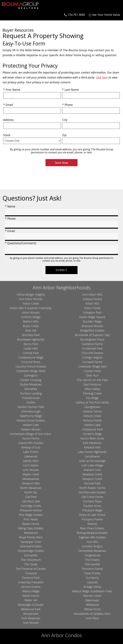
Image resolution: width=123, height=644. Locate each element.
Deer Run (92, 375)
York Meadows (31, 618)
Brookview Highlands (31, 339)
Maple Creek (31, 474)
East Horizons (92, 384)
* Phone (67, 105)
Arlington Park (92, 312)
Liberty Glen (31, 461)
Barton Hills (31, 321)
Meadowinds (31, 479)
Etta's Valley (92, 389)
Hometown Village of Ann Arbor (31, 434)
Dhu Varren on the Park (92, 380)
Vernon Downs (31, 587)
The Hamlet (92, 564)
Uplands (92, 582)
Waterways (92, 600)
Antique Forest (92, 299)
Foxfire (31, 402)
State (7, 135)
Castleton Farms (92, 344)
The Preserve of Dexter (31, 569)
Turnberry (92, 578)
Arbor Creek (31, 303)
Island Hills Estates (31, 443)
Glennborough (31, 411)
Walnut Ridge (31, 591)
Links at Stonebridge (92, 461)
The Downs (92, 560)
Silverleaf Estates (31, 546)
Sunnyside (31, 555)
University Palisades (31, 582)
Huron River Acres (92, 438)
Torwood (31, 573)
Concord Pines (31, 362)
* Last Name (70, 90)
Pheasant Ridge (92, 510)
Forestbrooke (31, 398)
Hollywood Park (92, 429)
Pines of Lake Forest (92, 515)
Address (8, 120)
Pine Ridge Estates (31, 515)
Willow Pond (92, 609)
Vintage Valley (92, 587)
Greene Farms (92, 411)
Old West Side (31, 501)
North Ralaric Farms (92, 488)
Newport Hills (31, 483)
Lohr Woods (31, 470)
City (65, 120)
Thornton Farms (92, 569)
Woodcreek (31, 614)
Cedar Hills (31, 348)
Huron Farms (31, 438)
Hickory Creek (92, 416)
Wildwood (92, 605)
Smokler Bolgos (92, 546)
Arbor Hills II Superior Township (31, 308)
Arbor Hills (92, 303)
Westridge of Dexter (31, 605)
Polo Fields (31, 519)
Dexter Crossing (31, 380)
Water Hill (31, 600)
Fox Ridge (92, 398)
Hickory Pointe (92, 420)
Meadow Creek (92, 474)
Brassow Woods (92, 326)
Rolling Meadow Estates (92, 533)
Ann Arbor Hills (92, 294)
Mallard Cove (92, 470)
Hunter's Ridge (92, 434)
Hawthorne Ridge (31, 416)
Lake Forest (31, 452)
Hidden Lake (31, 425)
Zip (64, 135)
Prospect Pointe (92, 519)
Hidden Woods (31, 429)
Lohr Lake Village (92, 465)
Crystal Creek (92, 371)
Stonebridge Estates (31, 551)
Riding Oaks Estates (31, 528)
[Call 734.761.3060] (74, 15)
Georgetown (92, 407)
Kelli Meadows (92, 443)
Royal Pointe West (31, 537)
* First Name (12, 90)
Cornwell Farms (92, 362)
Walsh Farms (31, 596)
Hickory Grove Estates (31, 420)
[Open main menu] (6, 15)
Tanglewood (92, 555)
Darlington (31, 375)
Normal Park (92, 483)
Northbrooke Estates (92, 492)
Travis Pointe (92, 573)
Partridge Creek (31, 506)
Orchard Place (92, 501)
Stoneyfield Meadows (92, 551)
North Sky (31, 492)
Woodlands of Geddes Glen (92, 614)
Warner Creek (92, 596)
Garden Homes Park (31, 407)
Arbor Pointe (92, 308)
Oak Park (31, 497)
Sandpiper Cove (31, 542)
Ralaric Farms (31, 524)
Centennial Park (92, 348)
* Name (10, 206)
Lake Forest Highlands (92, 452)
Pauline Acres (92, 506)
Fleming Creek (92, 393)
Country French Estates (31, 366)
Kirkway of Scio (31, 447)
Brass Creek (31, 326)
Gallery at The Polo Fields (92, 402)
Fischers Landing (31, 393)
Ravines (92, 524)
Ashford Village (31, 317)
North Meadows (31, 488)
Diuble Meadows (31, 384)
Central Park (31, 353)
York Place (92, 618)
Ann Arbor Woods (31, 299)
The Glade (31, 564)
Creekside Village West (31, 371)
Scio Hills (92, 542)
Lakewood (31, 456)
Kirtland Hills (92, 447)
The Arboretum (31, 560)
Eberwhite (31, 389)
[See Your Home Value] (104, 15)
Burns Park (31, 344)
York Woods (31, 623)
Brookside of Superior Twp (92, 335)
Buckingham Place (92, 339)
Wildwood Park (31, 609)
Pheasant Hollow (31, 510)
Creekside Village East (92, 366)
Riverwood (31, 533)
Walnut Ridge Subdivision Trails (92, 591)
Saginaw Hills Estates (92, 537)
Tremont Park (31, 578)
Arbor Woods (31, 312)
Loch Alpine (31, 465)
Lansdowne (92, 456)
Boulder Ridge (92, 321)
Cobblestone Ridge (31, 357)
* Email (8, 105)
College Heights (92, 357)
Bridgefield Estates (92, 330)
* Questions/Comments (21, 243)
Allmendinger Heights (31, 294)
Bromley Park (31, 335)
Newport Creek (92, 479)
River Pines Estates (92, 528)
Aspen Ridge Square (92, 317)
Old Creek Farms (92, 497)
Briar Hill (31, 330)
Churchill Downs (92, 353)
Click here (102, 77)
